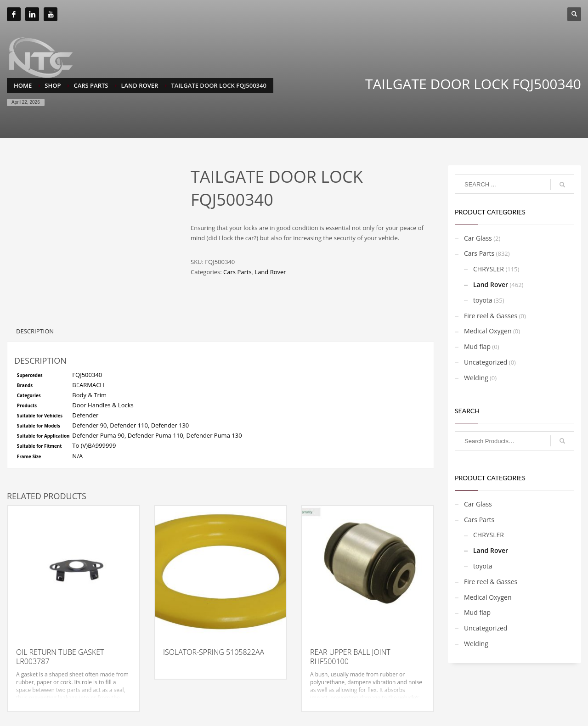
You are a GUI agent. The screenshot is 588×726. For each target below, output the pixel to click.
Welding (476, 378)
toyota (483, 300)
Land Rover (270, 272)
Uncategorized (486, 362)
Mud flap (477, 346)
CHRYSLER (489, 269)
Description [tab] (35, 331)
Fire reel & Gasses (491, 316)
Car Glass (478, 238)
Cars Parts (237, 272)
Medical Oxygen (488, 331)
